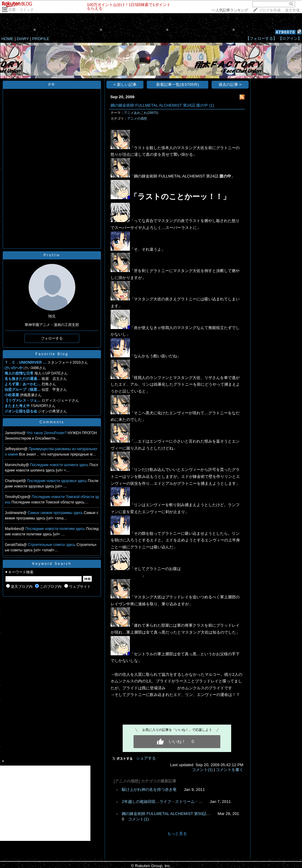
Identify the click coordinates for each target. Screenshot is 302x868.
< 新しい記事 (125, 85)
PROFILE (41, 39)
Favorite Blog (52, 354)
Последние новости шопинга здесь (60, 465)
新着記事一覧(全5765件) (178, 85)
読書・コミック (21, 10)
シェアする (146, 758)
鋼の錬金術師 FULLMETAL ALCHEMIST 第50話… (166, 814)
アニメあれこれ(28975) (141, 113)
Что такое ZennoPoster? (47, 433)
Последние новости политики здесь (56, 529)
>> (230, 10)
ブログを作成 (270, 10)
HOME (8, 39)
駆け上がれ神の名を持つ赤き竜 (149, 790)
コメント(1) (202, 770)
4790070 (286, 32)
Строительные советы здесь (52, 545)
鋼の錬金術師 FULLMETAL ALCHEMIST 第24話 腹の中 (159, 105)
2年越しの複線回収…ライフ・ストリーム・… (162, 802)
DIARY (23, 39)
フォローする (52, 338)
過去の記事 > (230, 85)
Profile (52, 255)
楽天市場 (292, 10)
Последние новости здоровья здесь (58, 481)
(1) (212, 105)
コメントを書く (230, 770)
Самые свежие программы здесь (56, 513)
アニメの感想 (137, 118)
